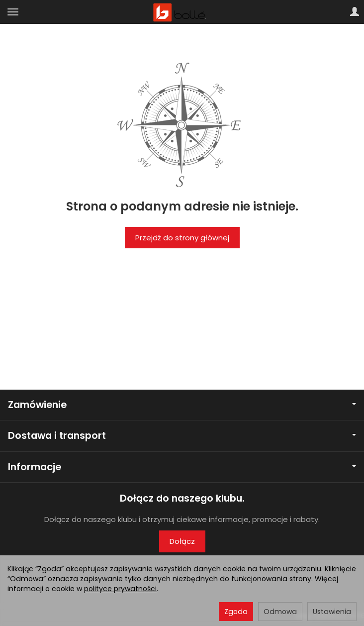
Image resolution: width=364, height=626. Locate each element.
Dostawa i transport (182, 436)
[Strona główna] (182, 12)
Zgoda (236, 612)
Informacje (182, 467)
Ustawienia (332, 612)
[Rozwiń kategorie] (13, 12)
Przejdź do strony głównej (182, 238)
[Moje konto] (355, 12)
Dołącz (182, 541)
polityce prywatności (120, 589)
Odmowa (280, 612)
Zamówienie (182, 405)
